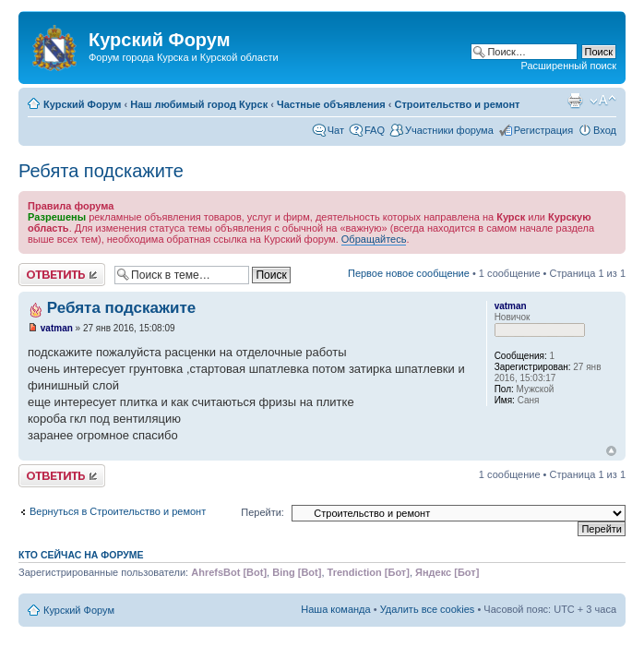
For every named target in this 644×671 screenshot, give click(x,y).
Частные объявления (331, 104)
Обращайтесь (374, 239)
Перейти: (262, 512)
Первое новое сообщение (409, 273)
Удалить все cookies (428, 609)
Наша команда (335, 609)
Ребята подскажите (101, 171)
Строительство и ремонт (458, 104)
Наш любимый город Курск (199, 104)
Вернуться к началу (611, 451)
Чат (336, 130)
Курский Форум (82, 104)
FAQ (375, 130)
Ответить (62, 275)
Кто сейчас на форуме (81, 555)
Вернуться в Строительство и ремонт (118, 511)
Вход (605, 130)
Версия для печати (575, 101)
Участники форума (449, 130)
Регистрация (543, 130)
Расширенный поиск (568, 66)
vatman (57, 328)
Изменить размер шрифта (603, 101)
